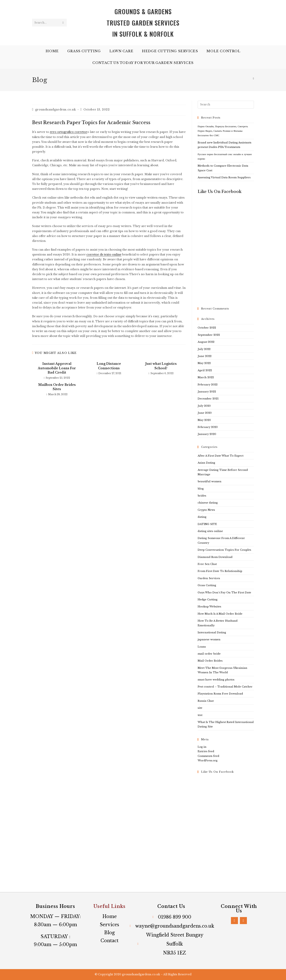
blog (201, 489)
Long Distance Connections (109, 366)
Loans (202, 647)
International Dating (212, 632)
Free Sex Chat (207, 564)
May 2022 (204, 363)
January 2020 (207, 434)
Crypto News (206, 510)
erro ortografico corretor (68, 132)
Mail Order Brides (210, 661)
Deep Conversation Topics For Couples (224, 550)
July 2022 (204, 349)
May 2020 (204, 420)
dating (202, 517)
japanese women (209, 639)
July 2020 (204, 406)
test (200, 715)
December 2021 (208, 399)
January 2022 (207, 392)
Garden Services (209, 578)
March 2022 (206, 377)
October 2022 (207, 328)
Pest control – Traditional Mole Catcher (225, 687)
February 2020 (208, 427)
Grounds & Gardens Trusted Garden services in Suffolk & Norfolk (143, 23)
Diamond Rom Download (215, 557)
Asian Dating (206, 463)
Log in (202, 747)
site (200, 708)
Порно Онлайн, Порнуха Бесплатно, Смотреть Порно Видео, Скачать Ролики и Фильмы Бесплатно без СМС (223, 131)
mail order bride (209, 654)
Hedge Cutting (208, 600)
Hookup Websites (209, 607)
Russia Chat (206, 701)
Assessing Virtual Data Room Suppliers (224, 177)
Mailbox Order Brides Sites (57, 387)
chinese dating (208, 503)
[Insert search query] (226, 105)
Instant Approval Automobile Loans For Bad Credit (57, 368)
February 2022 (208, 385)
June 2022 (205, 356)
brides (202, 496)
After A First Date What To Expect (221, 456)
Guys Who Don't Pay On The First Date (224, 593)
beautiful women (210, 481)
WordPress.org (208, 760)
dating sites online (210, 531)
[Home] (253, 78)
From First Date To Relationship (220, 571)
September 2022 (209, 335)
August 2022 (206, 342)
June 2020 (205, 413)
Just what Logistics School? (161, 366)
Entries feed (206, 751)
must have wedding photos (216, 680)
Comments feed (208, 756)
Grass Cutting (207, 585)
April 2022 (205, 370)
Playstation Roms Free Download (220, 694)
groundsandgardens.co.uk (56, 110)
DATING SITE (207, 524)
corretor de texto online (104, 254)
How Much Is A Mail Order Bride (220, 614)
